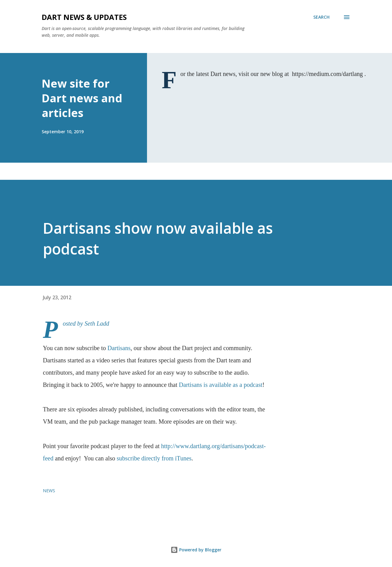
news (49, 491)
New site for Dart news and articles (82, 98)
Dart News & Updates (84, 17)
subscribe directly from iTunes (154, 458)
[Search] (321, 17)
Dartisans (119, 348)
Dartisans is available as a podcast (221, 385)
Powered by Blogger (196, 550)
